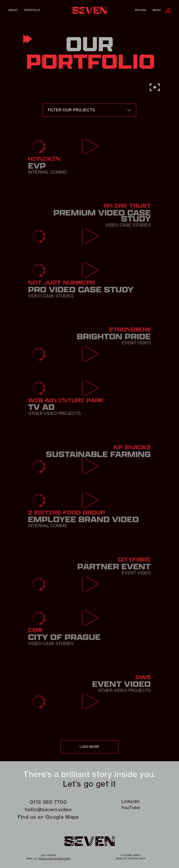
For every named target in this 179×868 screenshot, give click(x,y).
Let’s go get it (89, 784)
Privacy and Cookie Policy (55, 859)
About (13, 10)
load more (89, 747)
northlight (137, 859)
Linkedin (131, 801)
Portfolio (32, 10)
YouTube (131, 808)
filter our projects (72, 110)
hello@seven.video (48, 809)
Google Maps (62, 817)
